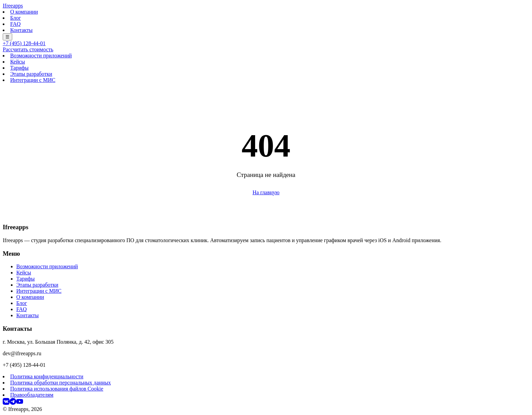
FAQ (15, 24)
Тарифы (19, 68)
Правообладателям (32, 395)
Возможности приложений (41, 56)
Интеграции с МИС (33, 80)
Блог (16, 18)
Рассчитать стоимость (28, 49)
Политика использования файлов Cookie (57, 389)
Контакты (21, 30)
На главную (266, 192)
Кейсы (18, 62)
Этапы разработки (31, 74)
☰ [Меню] (7, 37)
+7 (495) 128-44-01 (24, 43)
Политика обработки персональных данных (61, 383)
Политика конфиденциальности (47, 376)
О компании (24, 12)
